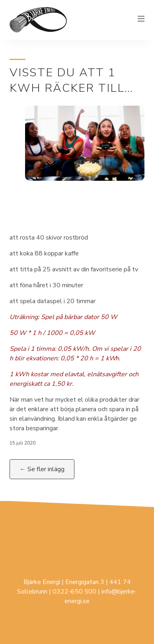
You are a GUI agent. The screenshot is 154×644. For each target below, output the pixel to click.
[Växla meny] (141, 20)
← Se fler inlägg (42, 469)
